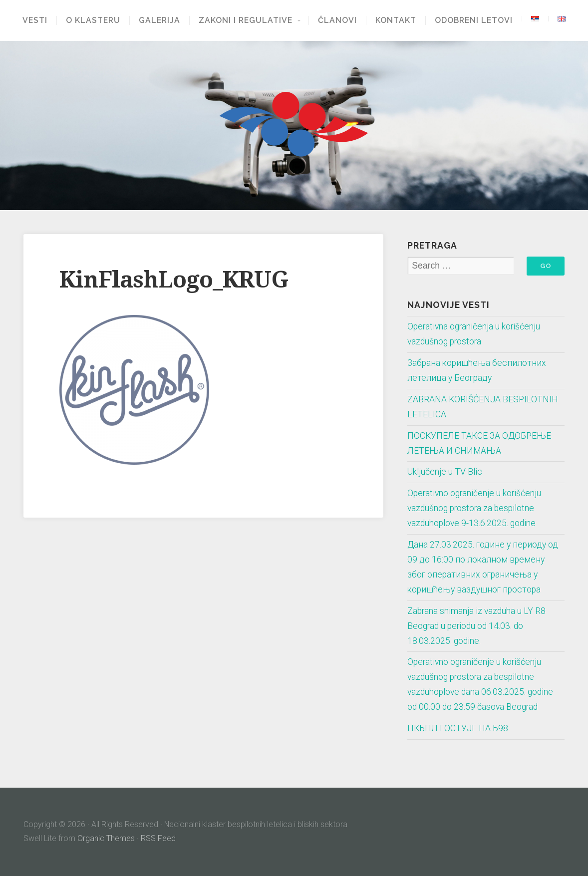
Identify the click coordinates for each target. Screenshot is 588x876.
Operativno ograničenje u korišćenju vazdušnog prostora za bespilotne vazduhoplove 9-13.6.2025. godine (474, 508)
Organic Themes (106, 838)
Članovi (337, 20)
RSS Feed (158, 838)
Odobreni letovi (474, 20)
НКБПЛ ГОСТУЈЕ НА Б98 (458, 728)
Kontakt (396, 20)
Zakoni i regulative (246, 20)
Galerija (159, 20)
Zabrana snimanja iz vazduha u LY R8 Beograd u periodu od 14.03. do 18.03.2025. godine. (476, 626)
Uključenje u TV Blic (445, 472)
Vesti (35, 20)
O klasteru (93, 20)
